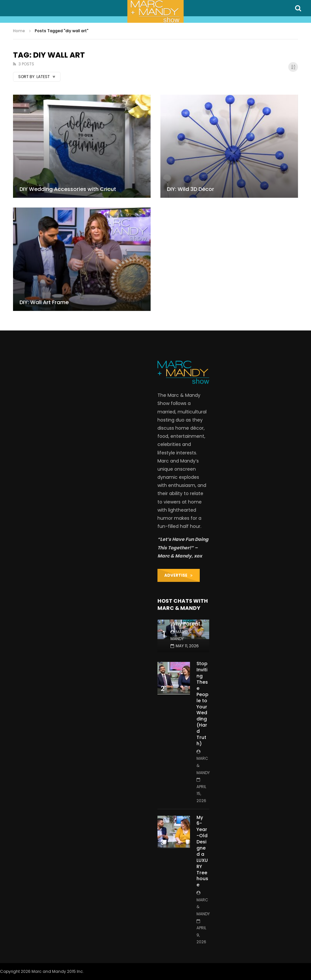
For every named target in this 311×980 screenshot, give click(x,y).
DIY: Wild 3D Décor (190, 189)
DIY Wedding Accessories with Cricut (68, 189)
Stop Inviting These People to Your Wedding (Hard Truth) (203, 704)
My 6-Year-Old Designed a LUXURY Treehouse (202, 851)
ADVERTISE (178, 575)
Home (19, 31)
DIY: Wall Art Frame (44, 302)
